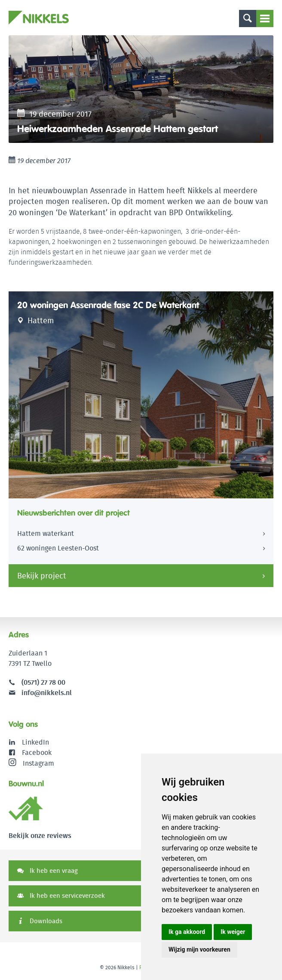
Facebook (37, 753)
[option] (141, 89)
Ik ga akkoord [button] (187, 932)
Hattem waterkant (46, 533)
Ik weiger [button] (233, 932)
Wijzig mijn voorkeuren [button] (199, 949)
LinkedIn (35, 742)
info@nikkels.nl (40, 693)
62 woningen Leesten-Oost (58, 548)
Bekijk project (42, 576)
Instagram (31, 763)
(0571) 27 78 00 (43, 682)
